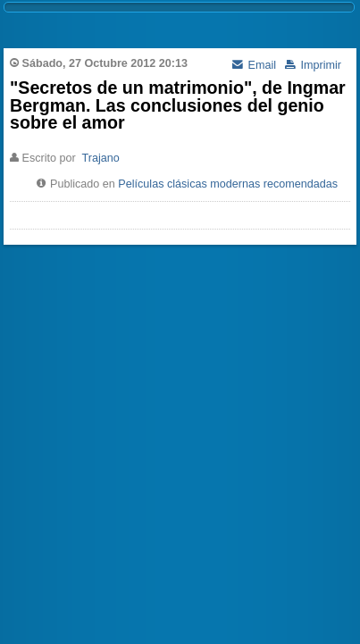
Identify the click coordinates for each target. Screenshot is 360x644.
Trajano (101, 158)
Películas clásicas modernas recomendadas (228, 184)
